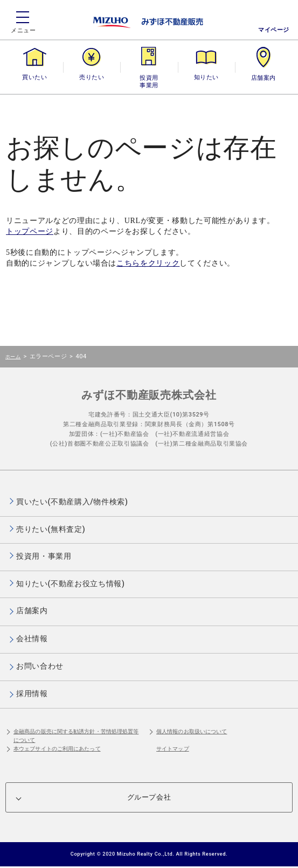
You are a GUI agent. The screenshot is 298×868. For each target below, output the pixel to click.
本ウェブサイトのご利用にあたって (57, 749)
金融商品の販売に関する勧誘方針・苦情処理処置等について (76, 736)
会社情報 (32, 638)
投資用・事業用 (149, 77)
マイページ (274, 30)
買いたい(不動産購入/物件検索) (72, 502)
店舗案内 (264, 77)
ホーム (13, 356)
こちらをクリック (148, 263)
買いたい (34, 77)
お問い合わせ (40, 666)
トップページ (30, 231)
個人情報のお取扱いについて (192, 731)
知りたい (206, 77)
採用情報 (32, 693)
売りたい (92, 77)
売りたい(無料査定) (51, 529)
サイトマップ (173, 749)
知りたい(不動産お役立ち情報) (70, 584)
